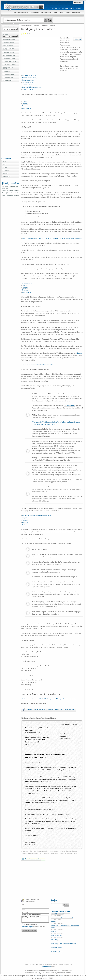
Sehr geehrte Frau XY (56, 947)
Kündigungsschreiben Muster (57, 851)
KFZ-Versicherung (28, 83)
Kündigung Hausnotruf (56, 935)
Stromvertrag (46, 853)
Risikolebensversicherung (30, 78)
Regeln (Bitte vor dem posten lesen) (11, 191)
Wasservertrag (54, 853)
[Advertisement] (10, 120)
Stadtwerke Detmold (72, 851)
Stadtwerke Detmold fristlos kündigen (31, 853)
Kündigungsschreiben (27, 26)
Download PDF (69, 710)
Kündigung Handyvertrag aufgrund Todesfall (62, 918)
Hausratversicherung (28, 80)
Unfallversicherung (27, 85)
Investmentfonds (27, 99)
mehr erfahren (44, 978)
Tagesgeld (25, 104)
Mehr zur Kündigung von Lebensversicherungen (37, 239)
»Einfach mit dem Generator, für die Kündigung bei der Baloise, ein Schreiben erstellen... (48, 699)
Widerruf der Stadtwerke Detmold (68, 853)
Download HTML (40, 710)
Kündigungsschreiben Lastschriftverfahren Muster (63, 943)
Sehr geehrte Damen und (57, 914)
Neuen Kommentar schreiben (33, 859)
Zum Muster (78, 39)
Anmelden (78, 2)
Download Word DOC (55, 710)
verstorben (53, 922)
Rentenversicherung (28, 90)
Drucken (30, 710)
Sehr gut (30, 34)
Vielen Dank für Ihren (56, 939)
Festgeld (24, 101)
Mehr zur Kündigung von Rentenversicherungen (67, 239)
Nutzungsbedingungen (27, 926)
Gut (28, 34)
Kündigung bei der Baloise (48, 26)
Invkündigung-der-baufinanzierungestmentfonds (37, 516)
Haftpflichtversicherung (29, 75)
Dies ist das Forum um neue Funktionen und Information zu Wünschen (10, 187)
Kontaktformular (47, 967)
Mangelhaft (22, 34)
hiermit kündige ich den (57, 951)
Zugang (80, 353)
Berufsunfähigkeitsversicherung (31, 87)
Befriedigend (26, 34)
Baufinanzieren (26, 108)
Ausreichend (24, 34)
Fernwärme (36, 26)
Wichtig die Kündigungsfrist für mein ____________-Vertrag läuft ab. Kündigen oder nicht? (35, 919)
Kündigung (53, 931)
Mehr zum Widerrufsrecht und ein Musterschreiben (38, 365)
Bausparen (25, 106)
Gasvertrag (33, 851)
